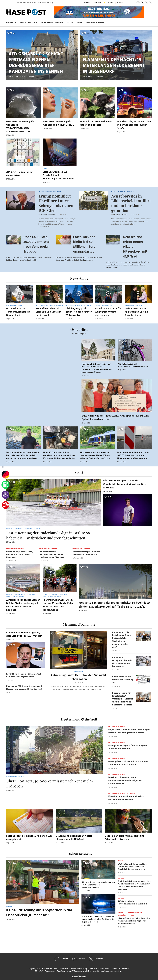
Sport (79, 23)
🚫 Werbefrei (119, 3)
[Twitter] (146, 3)
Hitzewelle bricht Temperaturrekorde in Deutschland (18, 312)
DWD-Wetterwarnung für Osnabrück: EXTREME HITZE (59, 123)
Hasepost (89, 76)
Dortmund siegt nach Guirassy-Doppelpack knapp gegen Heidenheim (20, 555)
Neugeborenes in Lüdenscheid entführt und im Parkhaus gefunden (131, 203)
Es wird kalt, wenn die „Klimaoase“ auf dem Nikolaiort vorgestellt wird (24, 675)
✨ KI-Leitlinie (108, 3)
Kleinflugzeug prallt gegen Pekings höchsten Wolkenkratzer (79, 312)
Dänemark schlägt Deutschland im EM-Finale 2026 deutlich (86, 553)
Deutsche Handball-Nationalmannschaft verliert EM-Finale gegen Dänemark (52, 555)
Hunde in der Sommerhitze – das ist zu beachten (96, 123)
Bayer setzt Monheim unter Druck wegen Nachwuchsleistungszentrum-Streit (129, 731)
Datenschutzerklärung (79, 969)
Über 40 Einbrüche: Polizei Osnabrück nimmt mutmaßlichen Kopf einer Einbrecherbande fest (59, 456)
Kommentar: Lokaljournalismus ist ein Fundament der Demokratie (122, 662)
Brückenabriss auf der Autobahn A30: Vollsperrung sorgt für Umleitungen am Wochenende (133, 456)
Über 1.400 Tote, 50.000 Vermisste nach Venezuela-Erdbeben (37, 244)
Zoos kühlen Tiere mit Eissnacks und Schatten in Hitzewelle (49, 312)
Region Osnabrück (28, 23)
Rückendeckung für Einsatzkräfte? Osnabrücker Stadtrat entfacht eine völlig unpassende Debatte (122, 699)
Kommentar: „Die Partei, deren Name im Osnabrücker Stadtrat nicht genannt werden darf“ (121, 640)
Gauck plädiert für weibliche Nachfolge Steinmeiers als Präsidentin (128, 763)
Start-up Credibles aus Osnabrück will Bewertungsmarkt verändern (58, 175)
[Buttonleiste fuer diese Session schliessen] (2, 467)
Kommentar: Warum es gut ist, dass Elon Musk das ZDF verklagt (24, 634)
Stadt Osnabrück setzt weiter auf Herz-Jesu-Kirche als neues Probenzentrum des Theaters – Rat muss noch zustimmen (97, 368)
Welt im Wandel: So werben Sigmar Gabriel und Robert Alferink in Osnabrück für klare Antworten (133, 867)
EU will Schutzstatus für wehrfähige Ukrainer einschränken (108, 312)
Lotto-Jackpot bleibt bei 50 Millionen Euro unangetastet (84, 244)
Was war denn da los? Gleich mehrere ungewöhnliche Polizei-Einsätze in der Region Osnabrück (98, 919)
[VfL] (5, 495)
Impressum (88, 3)
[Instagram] (150, 3)
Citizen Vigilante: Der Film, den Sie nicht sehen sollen (79, 677)
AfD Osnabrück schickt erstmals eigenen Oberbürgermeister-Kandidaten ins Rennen (36, 63)
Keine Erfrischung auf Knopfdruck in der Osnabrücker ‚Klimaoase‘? (39, 913)
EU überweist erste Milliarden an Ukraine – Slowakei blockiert (137, 312)
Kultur (70, 23)
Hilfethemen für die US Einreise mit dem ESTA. (74, 971)
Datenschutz (97, 3)
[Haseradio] (5, 505)
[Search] (151, 23)
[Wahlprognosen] (5, 475)
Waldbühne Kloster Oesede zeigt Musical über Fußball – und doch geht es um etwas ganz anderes (23, 456)
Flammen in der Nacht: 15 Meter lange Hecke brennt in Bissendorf (114, 66)
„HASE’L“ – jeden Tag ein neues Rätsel (20, 174)
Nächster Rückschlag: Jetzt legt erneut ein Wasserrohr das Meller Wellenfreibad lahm (98, 885)
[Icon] (20, 294)
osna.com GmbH (51, 969)
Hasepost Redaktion (48, 214)
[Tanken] (5, 485)
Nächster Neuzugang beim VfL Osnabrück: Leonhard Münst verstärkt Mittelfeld (125, 484)
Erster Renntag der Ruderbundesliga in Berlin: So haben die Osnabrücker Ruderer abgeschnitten (48, 535)
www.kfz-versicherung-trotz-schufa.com (108, 971)
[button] (12, 3)
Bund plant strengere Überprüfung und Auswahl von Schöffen (128, 747)
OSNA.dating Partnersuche (45, 971)
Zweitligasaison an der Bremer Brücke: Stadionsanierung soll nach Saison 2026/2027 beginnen (23, 605)
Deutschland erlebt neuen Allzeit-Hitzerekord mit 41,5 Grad (74, 838)
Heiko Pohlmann (17, 76)
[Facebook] (142, 3)
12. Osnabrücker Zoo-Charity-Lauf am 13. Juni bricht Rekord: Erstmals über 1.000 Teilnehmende (59, 605)
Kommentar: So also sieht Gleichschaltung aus (123, 680)
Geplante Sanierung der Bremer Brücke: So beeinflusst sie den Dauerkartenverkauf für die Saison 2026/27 (115, 605)
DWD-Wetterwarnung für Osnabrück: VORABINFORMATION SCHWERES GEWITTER (20, 127)
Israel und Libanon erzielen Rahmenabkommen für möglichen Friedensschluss (125, 781)
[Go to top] (79, 977)
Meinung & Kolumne (95, 23)
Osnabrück (11, 23)
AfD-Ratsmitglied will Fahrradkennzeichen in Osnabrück (133, 365)
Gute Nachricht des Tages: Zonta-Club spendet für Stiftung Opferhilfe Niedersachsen (115, 418)
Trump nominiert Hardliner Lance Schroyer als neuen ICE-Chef (56, 203)
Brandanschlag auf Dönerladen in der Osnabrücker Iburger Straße (134, 125)
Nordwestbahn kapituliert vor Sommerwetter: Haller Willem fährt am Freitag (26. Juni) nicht (95, 456)
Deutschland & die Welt (52, 23)
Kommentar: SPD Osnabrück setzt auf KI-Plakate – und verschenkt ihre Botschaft (25, 688)
